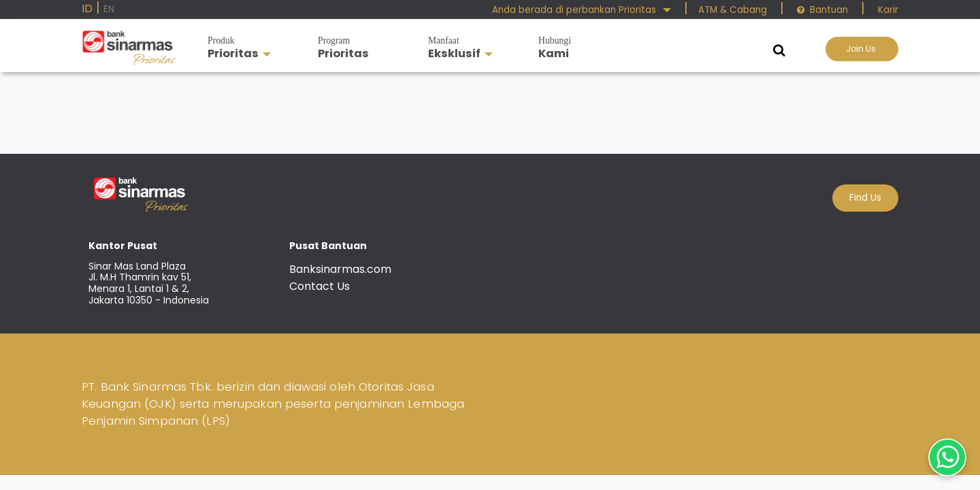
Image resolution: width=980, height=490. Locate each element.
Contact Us (320, 286)
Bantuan (822, 10)
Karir (887, 10)
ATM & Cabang (733, 10)
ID (87, 9)
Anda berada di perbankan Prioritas (582, 10)
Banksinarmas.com (340, 269)
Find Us (865, 198)
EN (109, 9)
